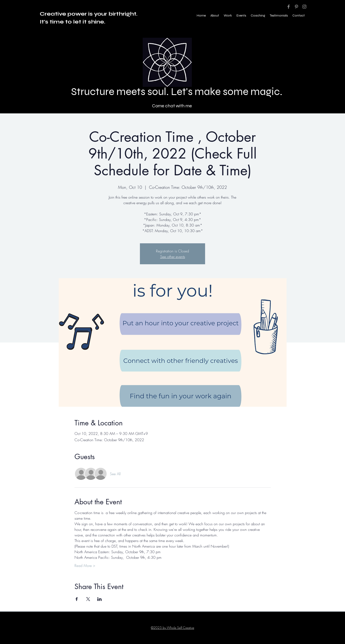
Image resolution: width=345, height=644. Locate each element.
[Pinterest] (296, 7)
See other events (173, 257)
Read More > (85, 566)
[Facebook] (289, 7)
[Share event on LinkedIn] (100, 599)
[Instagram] (304, 7)
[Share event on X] (88, 599)
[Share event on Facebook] (77, 599)
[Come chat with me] (172, 106)
